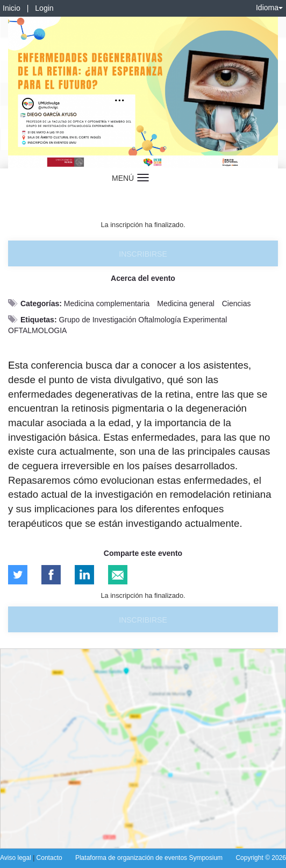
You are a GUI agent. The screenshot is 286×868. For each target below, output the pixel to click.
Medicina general (186, 304)
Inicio (12, 8)
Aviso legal (16, 858)
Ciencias (237, 304)
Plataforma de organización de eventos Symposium (149, 858)
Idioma (269, 8)
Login (44, 8)
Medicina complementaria (107, 304)
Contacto (49, 858)
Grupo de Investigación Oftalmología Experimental (143, 320)
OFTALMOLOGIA (37, 330)
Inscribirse (143, 254)
